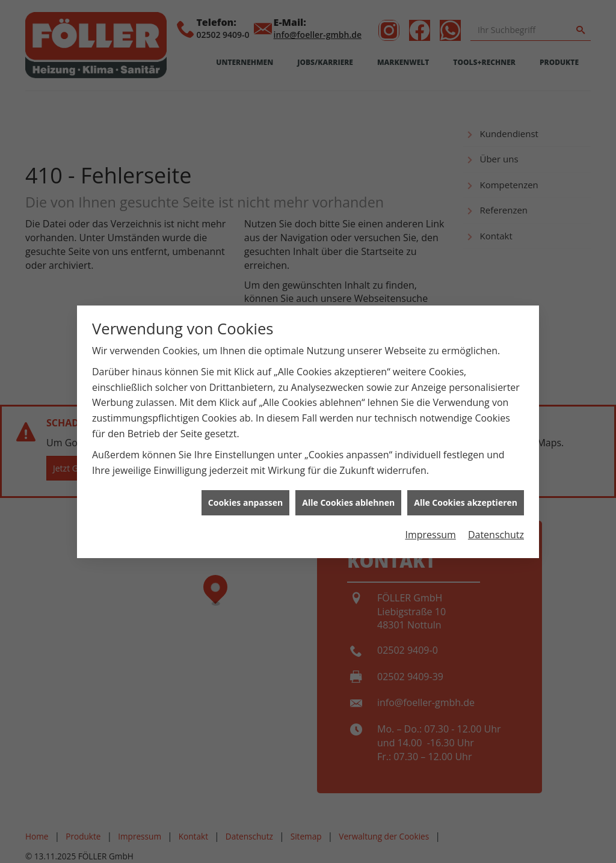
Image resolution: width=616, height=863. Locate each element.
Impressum (430, 529)
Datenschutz (496, 529)
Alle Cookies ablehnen (348, 497)
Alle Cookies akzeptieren (466, 497)
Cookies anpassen (245, 497)
